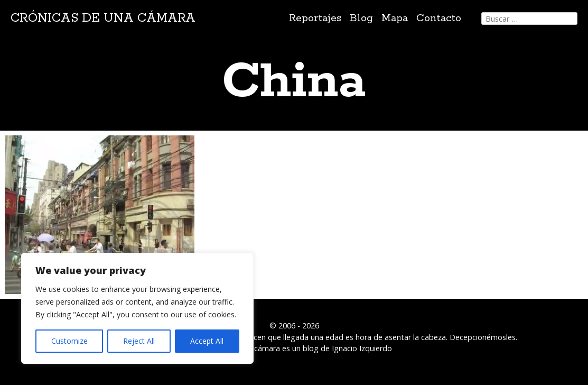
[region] (137, 308)
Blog (361, 18)
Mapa (395, 18)
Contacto (439, 18)
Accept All (207, 341)
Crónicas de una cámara (103, 18)
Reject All (139, 341)
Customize (69, 341)
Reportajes (315, 18)
